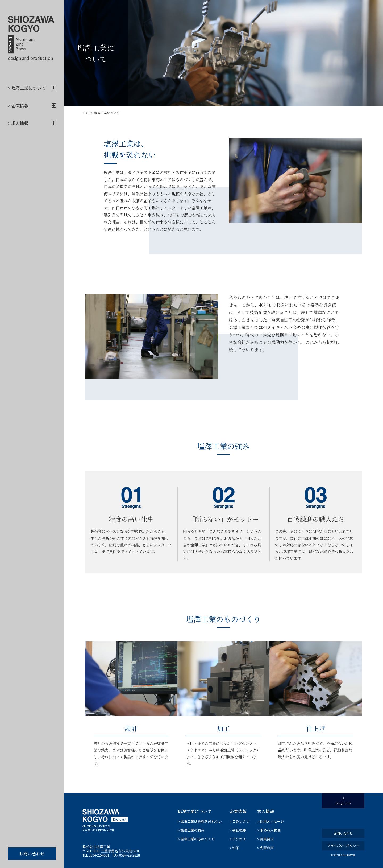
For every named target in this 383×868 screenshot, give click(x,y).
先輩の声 (265, 848)
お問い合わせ (32, 854)
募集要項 (265, 839)
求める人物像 (269, 830)
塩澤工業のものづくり (196, 839)
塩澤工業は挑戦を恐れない (200, 822)
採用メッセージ (271, 822)
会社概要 (238, 830)
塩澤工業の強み (191, 830)
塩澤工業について (32, 88)
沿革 (234, 848)
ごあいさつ (240, 822)
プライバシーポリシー (343, 846)
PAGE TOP (343, 801)
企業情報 (32, 106)
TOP (86, 113)
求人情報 (32, 123)
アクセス (238, 839)
